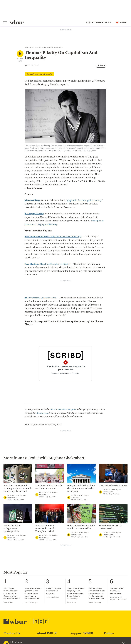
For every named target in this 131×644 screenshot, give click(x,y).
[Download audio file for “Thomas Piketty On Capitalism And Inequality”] (18, 60)
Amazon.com (52, 414)
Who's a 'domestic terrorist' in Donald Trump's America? (45, 529)
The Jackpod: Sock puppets (113, 486)
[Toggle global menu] (6, 24)
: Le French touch (42, 299)
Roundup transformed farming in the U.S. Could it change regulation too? (18, 489)
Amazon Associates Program (64, 410)
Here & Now (8, 603)
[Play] (5, 498)
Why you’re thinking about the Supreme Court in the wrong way (81, 489)
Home (26, 49)
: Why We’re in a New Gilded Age (55, 238)
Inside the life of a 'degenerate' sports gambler (12, 529)
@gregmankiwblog (49, 225)
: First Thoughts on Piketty (49, 265)
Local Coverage (31, 603)
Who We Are (43, 639)
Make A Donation (79, 639)
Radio (32, 49)
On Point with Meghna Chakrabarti (50, 49)
